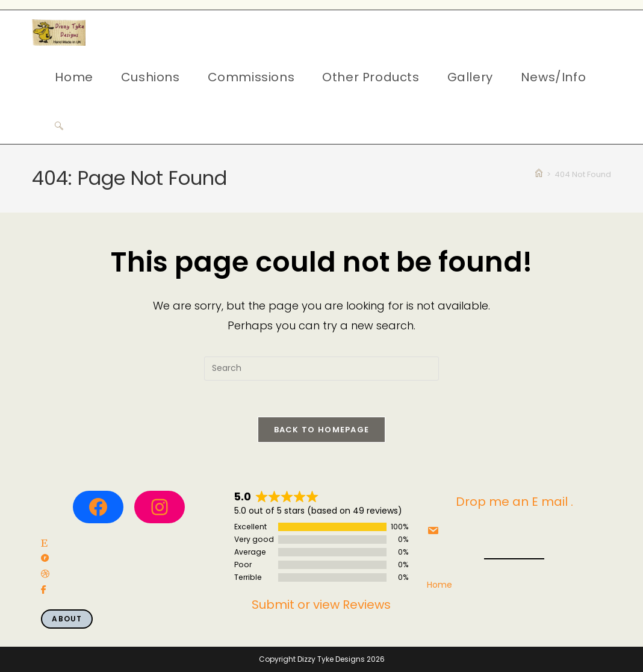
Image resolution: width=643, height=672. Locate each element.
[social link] (44, 543)
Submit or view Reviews (321, 605)
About (67, 619)
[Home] (539, 174)
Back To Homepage (322, 430)
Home (440, 585)
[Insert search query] (321, 369)
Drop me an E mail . (514, 502)
